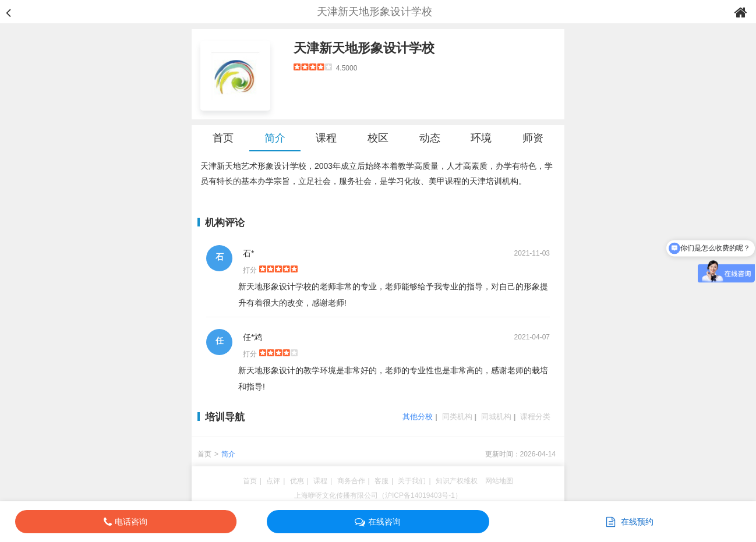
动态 (430, 138)
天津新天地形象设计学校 (364, 48)
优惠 (297, 481)
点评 (273, 481)
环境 (481, 138)
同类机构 (457, 417)
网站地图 (499, 481)
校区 (378, 138)
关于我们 (412, 481)
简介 (275, 138)
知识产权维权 (457, 481)
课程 (326, 138)
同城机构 (496, 417)
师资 (533, 138)
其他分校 (418, 417)
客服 (381, 481)
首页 (223, 138)
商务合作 (351, 481)
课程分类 (535, 417)
